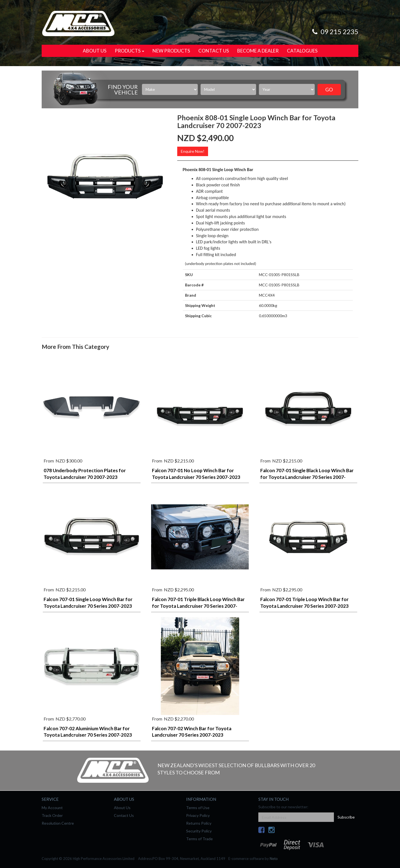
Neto (274, 859)
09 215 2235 (334, 32)
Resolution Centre (58, 823)
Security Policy (199, 831)
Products (129, 51)
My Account (52, 808)
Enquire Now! (193, 151)
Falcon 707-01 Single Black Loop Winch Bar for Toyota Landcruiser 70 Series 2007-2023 (307, 477)
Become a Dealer (258, 51)
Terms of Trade (199, 839)
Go (329, 89)
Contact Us (214, 51)
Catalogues (302, 51)
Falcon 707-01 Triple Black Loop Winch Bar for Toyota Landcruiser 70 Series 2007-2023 (198, 606)
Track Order (52, 815)
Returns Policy (199, 823)
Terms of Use (198, 808)
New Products (171, 51)
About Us (95, 51)
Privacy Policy (198, 815)
